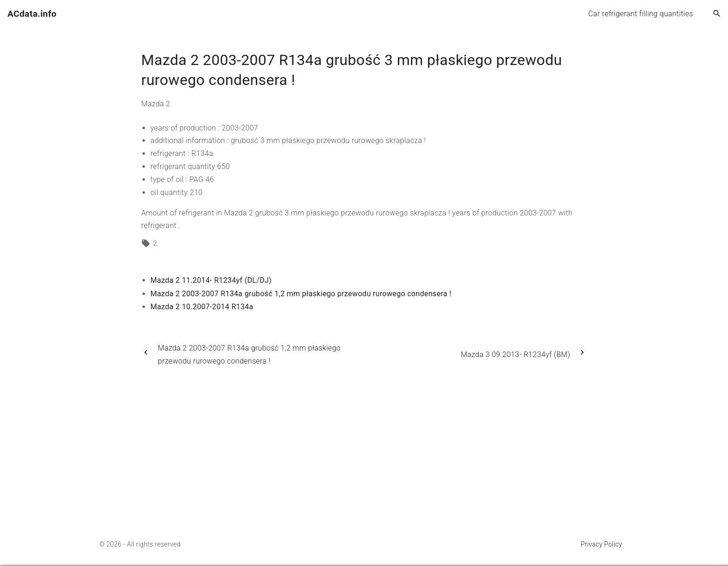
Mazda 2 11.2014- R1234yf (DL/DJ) (211, 280)
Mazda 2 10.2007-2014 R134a (202, 307)
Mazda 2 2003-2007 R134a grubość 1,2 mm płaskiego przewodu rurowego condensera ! (301, 294)
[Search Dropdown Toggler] (717, 14)
